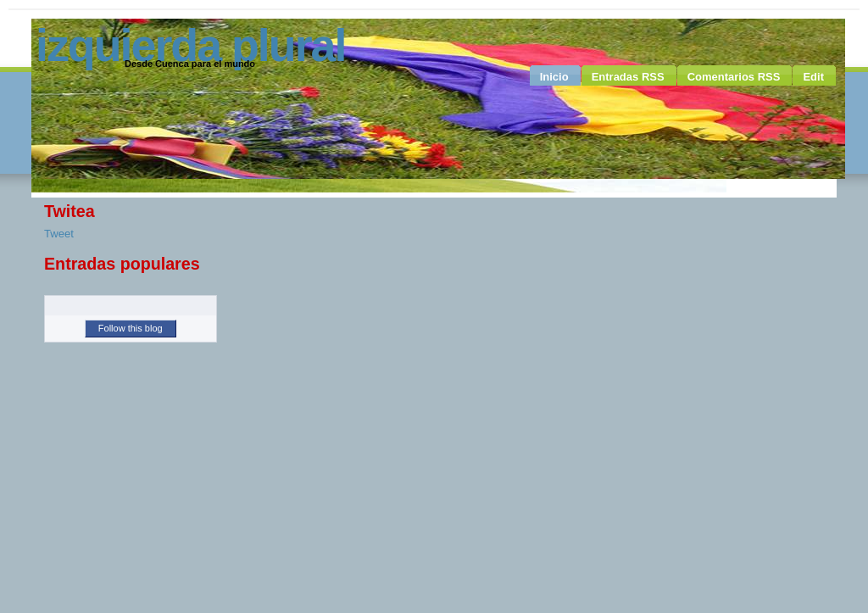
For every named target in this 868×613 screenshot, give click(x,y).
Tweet (59, 234)
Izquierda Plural (190, 45)
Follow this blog (131, 328)
